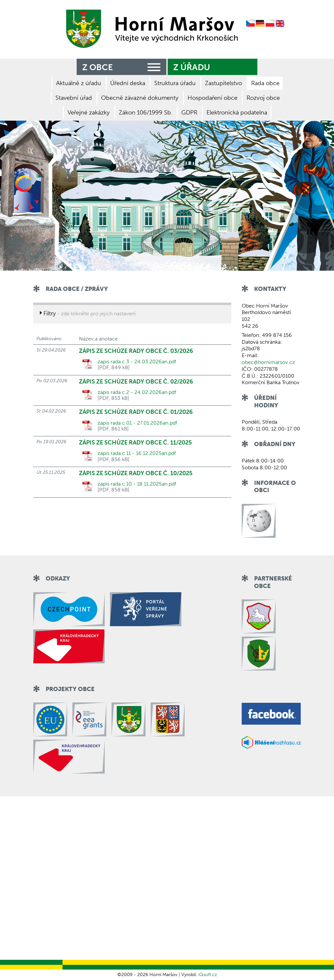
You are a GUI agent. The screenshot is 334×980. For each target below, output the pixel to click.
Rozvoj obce (263, 98)
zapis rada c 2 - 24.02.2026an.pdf (137, 392)
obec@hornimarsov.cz (268, 362)
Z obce (123, 66)
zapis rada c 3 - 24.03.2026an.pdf (137, 362)
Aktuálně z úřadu (79, 83)
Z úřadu (192, 67)
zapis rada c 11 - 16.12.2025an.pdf (137, 453)
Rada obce (265, 83)
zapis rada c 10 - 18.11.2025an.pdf (137, 484)
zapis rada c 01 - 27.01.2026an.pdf (137, 423)
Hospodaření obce (213, 98)
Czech (250, 23)
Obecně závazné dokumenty (140, 98)
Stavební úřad (74, 98)
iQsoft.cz (208, 975)
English (280, 23)
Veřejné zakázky (89, 113)
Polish (270, 23)
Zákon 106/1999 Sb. (145, 113)
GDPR (189, 113)
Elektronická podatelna (237, 113)
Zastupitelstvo (223, 83)
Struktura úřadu (175, 83)
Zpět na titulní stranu (150, 29)
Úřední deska (128, 83)
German (260, 23)
